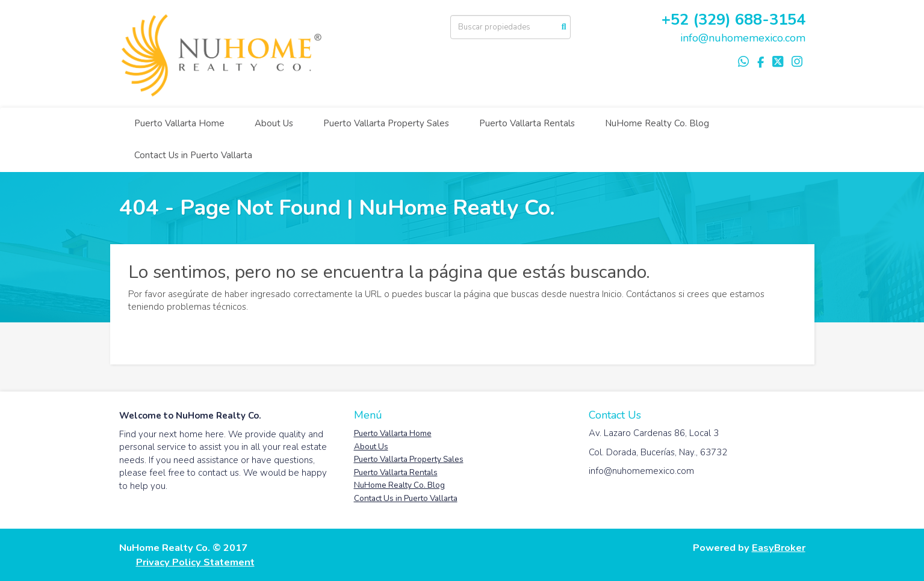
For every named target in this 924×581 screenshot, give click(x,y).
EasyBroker (779, 548)
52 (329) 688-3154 (738, 20)
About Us (274, 123)
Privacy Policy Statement (195, 562)
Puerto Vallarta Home (179, 123)
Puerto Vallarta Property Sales (386, 123)
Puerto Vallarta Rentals (527, 123)
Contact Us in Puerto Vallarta (193, 155)
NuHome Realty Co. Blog (657, 123)
